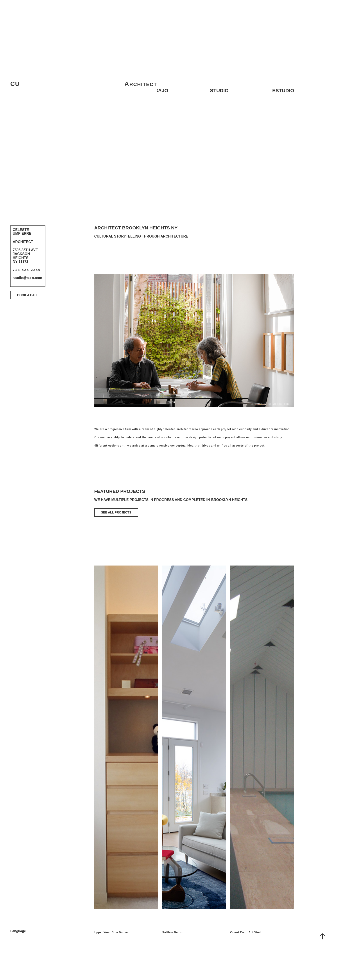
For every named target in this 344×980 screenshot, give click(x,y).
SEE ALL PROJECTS (116, 512)
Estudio (283, 90)
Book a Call (28, 295)
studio (219, 90)
